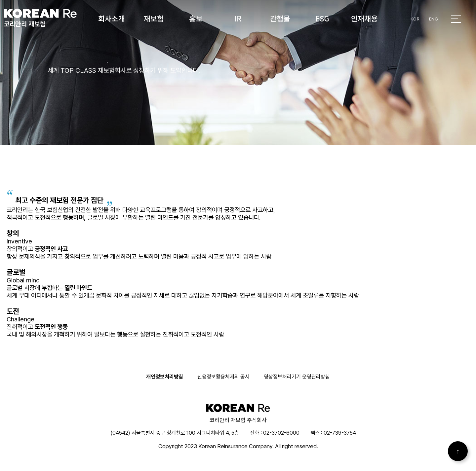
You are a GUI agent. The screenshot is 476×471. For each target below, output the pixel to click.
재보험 (154, 18)
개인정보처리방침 (165, 377)
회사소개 (112, 18)
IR (238, 18)
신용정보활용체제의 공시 (223, 377)
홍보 (196, 18)
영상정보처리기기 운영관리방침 (297, 377)
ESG (322, 18)
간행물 (280, 18)
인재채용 (364, 18)
